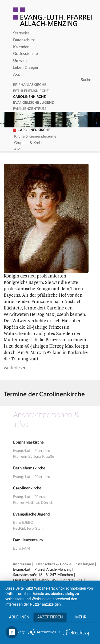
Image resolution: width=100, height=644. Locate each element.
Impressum (22, 564)
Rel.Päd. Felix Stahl (28, 529)
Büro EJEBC (23, 523)
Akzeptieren (50, 617)
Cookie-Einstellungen (77, 564)
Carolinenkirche (29, 97)
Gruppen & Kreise (29, 143)
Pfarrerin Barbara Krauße (33, 457)
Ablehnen (19, 617)
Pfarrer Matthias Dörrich (33, 503)
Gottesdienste (25, 54)
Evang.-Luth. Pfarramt (31, 497)
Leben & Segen (26, 68)
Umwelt (20, 61)
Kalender (21, 47)
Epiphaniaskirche (30, 85)
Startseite (21, 33)
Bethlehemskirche (31, 91)
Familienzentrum (30, 109)
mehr (81, 617)
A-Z (16, 75)
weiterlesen (15, 368)
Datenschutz (24, 40)
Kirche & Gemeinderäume (35, 136)
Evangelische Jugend (34, 103)
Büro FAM (21, 549)
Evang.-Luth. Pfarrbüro (32, 451)
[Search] (53, 80)
